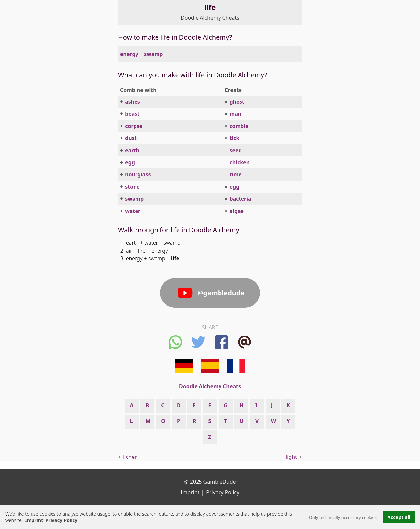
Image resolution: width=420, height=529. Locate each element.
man (236, 114)
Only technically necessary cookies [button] (343, 517)
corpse (134, 126)
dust (131, 138)
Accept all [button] (399, 517)
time (236, 174)
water (133, 211)
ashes (133, 102)
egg (130, 162)
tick (235, 138)
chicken (240, 162)
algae (237, 211)
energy (129, 54)
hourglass (138, 174)
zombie (239, 126)
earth (132, 150)
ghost (237, 102)
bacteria (241, 199)
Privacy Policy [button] (61, 520)
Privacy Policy (223, 492)
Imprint (34, 520)
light (291, 457)
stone (132, 187)
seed (236, 150)
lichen (130, 457)
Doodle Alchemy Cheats (210, 18)
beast (132, 114)
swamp (153, 54)
